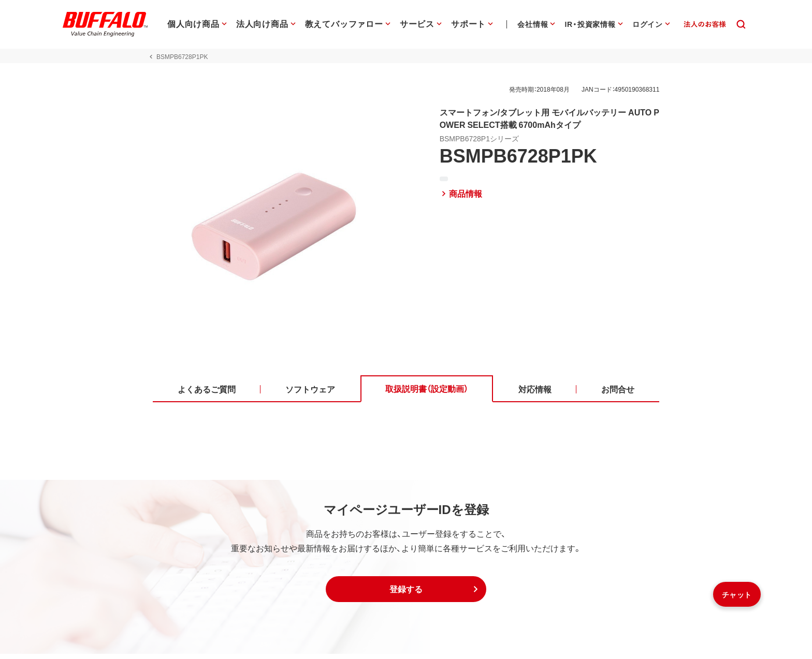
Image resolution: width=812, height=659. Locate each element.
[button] (406, 594)
